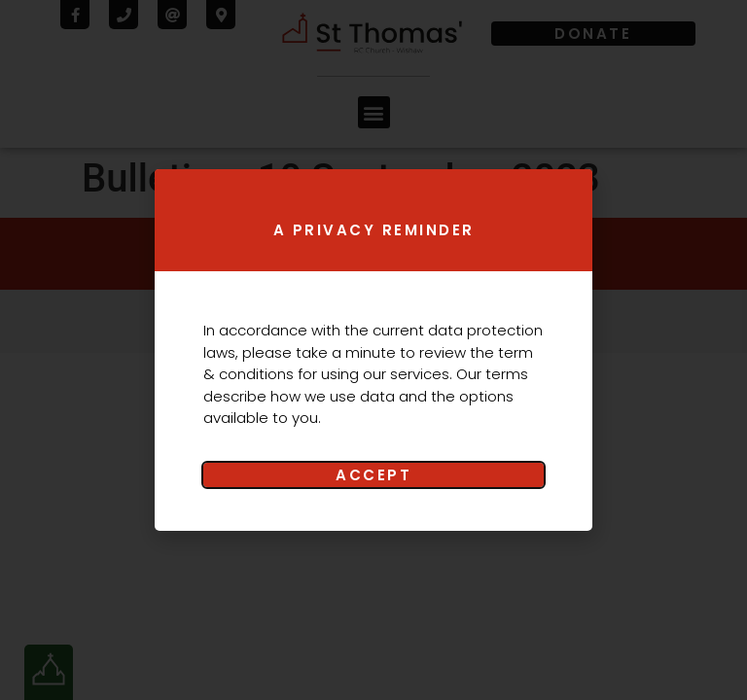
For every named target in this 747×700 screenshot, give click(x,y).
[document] (373, 350)
